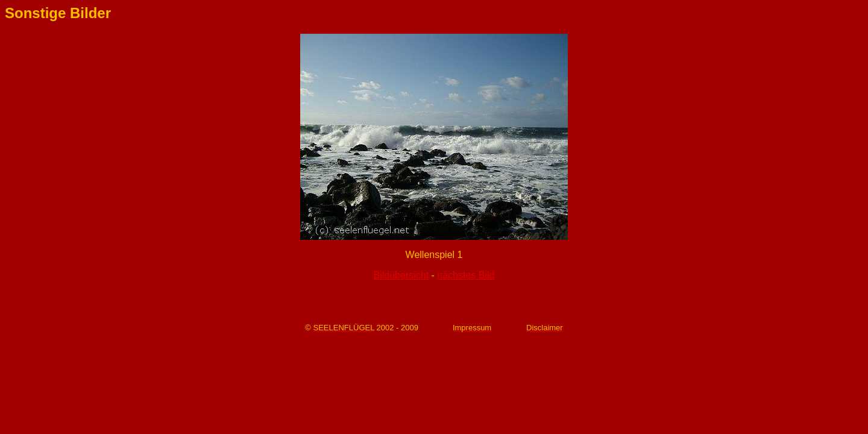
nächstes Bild (466, 275)
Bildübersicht (401, 275)
